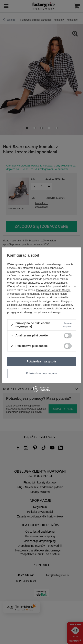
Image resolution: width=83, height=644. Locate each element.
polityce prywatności (55, 283)
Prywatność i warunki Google (53, 290)
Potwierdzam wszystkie (41, 361)
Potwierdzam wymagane (41, 373)
